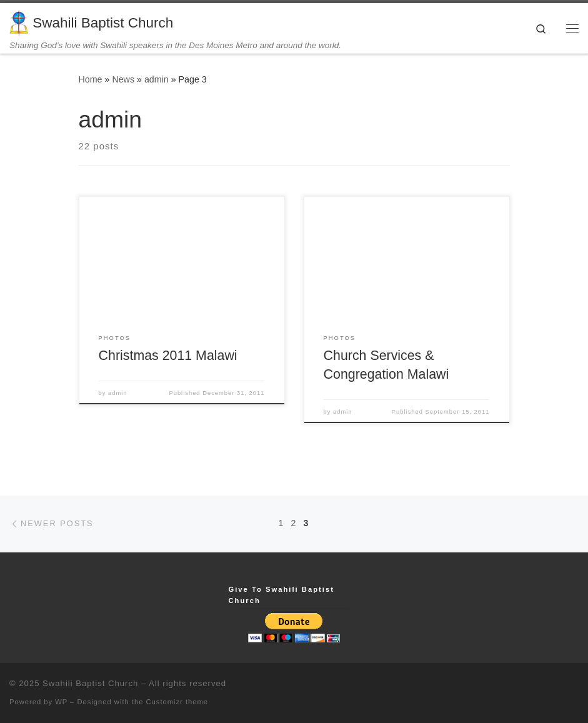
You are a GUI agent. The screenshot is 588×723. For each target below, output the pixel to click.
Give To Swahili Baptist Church (282, 595)
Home (91, 79)
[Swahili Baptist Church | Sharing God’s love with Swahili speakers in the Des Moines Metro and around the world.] (19, 22)
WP (61, 702)
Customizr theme (177, 702)
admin (157, 79)
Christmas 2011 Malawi (168, 356)
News (123, 79)
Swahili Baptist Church (90, 683)
